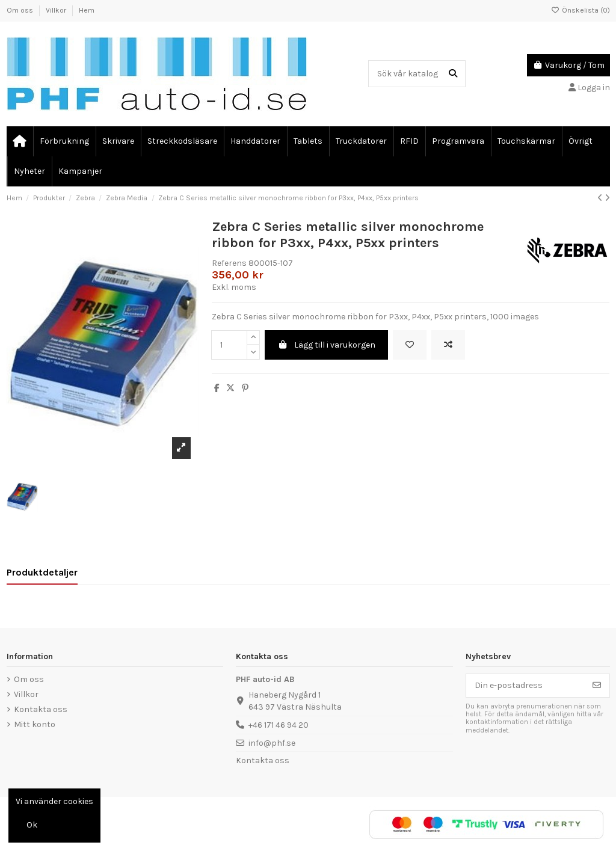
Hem (87, 10)
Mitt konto (35, 724)
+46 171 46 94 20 (279, 725)
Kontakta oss (41, 709)
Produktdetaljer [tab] (42, 572)
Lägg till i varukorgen (326, 345)
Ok (32, 825)
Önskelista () (581, 10)
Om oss (21, 10)
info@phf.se (272, 743)
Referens (229, 263)
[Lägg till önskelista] (410, 345)
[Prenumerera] (597, 686)
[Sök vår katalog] (453, 74)
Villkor (57, 10)
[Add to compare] (448, 345)
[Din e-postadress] (525, 686)
